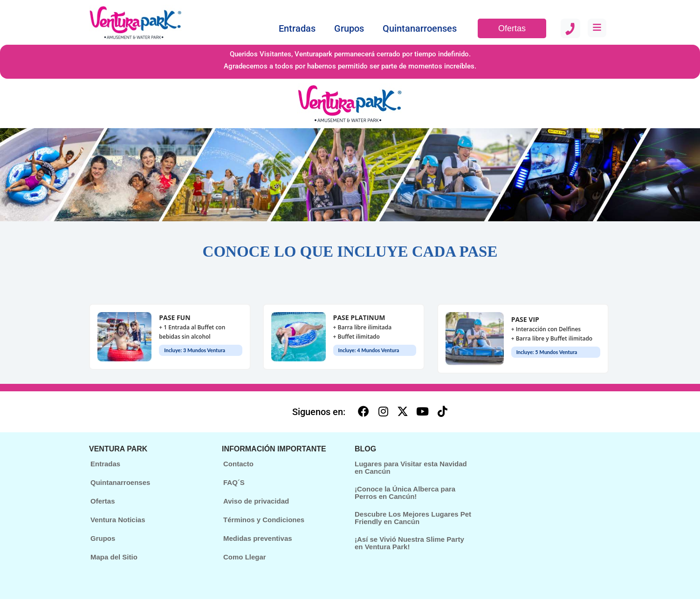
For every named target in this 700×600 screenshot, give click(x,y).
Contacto (238, 465)
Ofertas (512, 28)
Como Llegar (245, 558)
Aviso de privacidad (256, 502)
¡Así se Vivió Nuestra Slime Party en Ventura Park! (409, 544)
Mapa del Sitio (114, 558)
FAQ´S (234, 483)
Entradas (297, 28)
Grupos (349, 28)
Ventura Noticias (118, 521)
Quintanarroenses (420, 28)
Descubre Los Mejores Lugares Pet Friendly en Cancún (413, 519)
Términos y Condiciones (264, 521)
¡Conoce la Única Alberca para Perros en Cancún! (405, 494)
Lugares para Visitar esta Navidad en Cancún (411, 469)
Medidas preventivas (258, 539)
